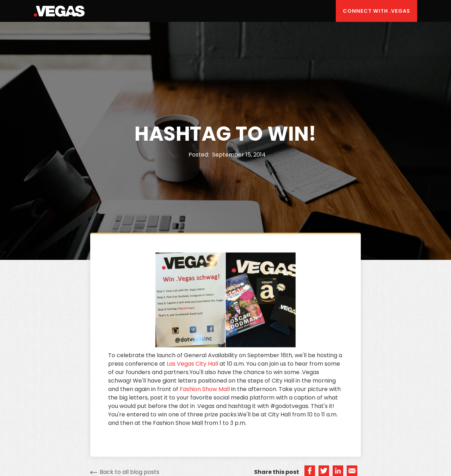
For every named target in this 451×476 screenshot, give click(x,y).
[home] (59, 11)
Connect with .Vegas (376, 11)
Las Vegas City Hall (192, 364)
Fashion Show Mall (205, 389)
